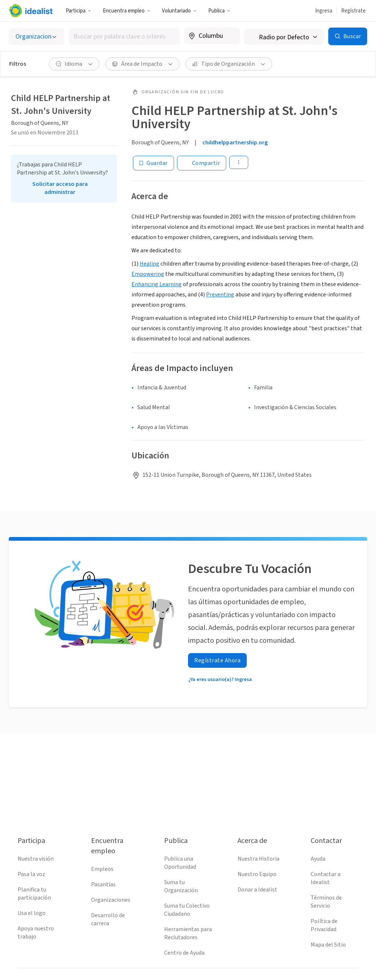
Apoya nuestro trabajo (36, 933)
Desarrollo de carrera (108, 919)
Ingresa (324, 11)
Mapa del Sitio (328, 945)
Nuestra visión (36, 859)
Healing (149, 264)
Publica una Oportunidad (180, 863)
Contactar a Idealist (326, 878)
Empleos (102, 869)
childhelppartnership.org (235, 143)
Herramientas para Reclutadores (188, 933)
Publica (219, 11)
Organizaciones (111, 900)
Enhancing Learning (157, 284)
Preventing (220, 295)
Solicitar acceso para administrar (60, 188)
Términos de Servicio (326, 902)
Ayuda (318, 859)
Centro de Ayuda (184, 953)
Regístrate (353, 11)
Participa (78, 11)
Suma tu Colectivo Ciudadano (187, 910)
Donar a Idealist (257, 890)
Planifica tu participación (34, 894)
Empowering (148, 274)
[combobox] (124, 37)
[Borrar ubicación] (229, 36)
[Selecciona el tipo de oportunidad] (37, 37)
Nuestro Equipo (257, 874)
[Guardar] (153, 163)
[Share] (202, 163)
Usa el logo (32, 913)
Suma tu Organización (181, 886)
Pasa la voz (31, 874)
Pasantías (103, 884)
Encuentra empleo (126, 11)
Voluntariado (179, 11)
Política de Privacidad (324, 925)
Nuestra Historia (258, 859)
